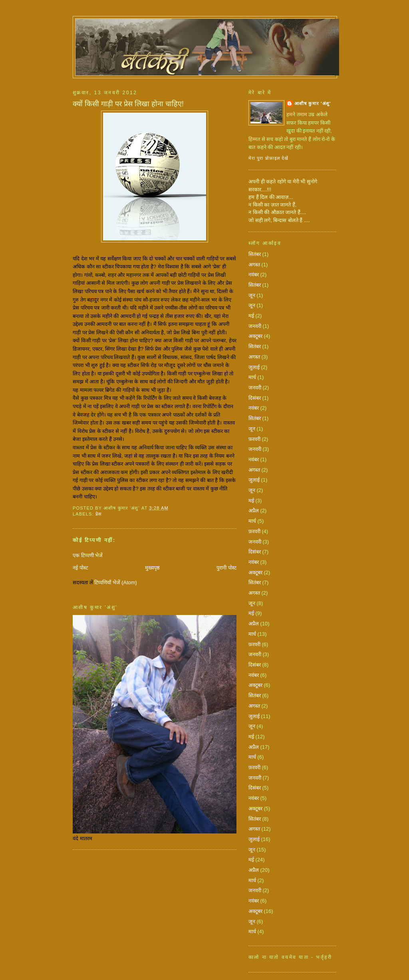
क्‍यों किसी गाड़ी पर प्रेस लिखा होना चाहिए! (128, 104)
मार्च (252, 377)
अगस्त (254, 265)
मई (251, 316)
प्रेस (98, 514)
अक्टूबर (255, 336)
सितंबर (255, 254)
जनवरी (255, 326)
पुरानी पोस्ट (226, 568)
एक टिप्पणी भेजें (88, 555)
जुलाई (254, 367)
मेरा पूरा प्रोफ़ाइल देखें (269, 158)
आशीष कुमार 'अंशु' (313, 103)
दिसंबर (255, 398)
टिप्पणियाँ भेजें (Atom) (116, 582)
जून (252, 295)
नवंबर (254, 275)
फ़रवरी (254, 439)
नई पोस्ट (80, 568)
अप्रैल (254, 511)
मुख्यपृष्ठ (152, 568)
